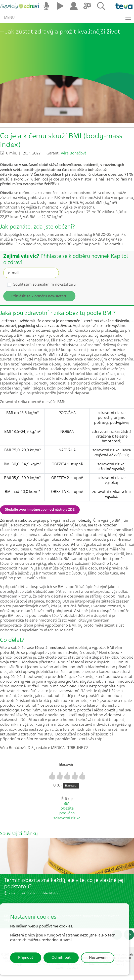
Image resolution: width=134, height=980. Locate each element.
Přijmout (26, 957)
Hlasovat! (71, 786)
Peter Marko (50, 893)
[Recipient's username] (31, 273)
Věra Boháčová (74, 153)
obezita (67, 808)
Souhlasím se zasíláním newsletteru (44, 284)
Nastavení (98, 957)
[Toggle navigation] (128, 18)
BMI (67, 804)
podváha (67, 813)
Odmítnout (61, 957)
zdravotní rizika (67, 818)
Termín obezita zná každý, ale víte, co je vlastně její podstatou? (64, 883)
